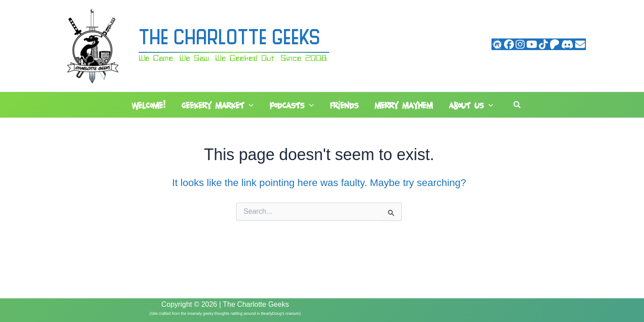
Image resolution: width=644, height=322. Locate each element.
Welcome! (149, 105)
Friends (344, 105)
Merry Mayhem (404, 105)
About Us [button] (471, 106)
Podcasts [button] (292, 106)
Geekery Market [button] (218, 106)
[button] (249, 106)
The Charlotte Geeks (229, 39)
